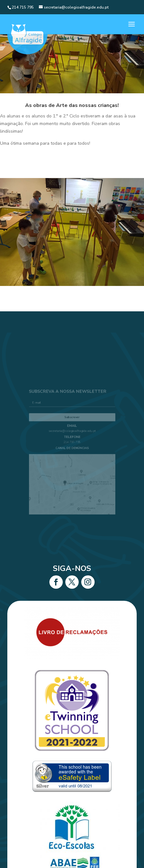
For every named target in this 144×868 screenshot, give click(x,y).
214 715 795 (72, 443)
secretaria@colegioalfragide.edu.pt (72, 433)
